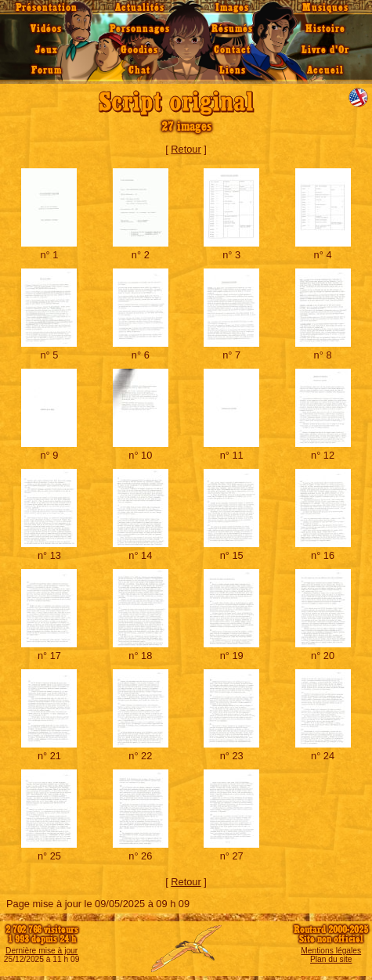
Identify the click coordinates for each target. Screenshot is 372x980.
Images (232, 8)
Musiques (325, 8)
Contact (232, 50)
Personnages (140, 29)
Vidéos (46, 29)
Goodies (139, 50)
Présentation (47, 8)
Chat (139, 70)
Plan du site (331, 959)
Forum (47, 70)
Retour (186, 149)
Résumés (232, 29)
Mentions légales (331, 951)
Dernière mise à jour (42, 951)
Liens (233, 70)
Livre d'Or (325, 50)
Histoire (325, 29)
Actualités (140, 8)
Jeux (47, 50)
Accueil (325, 70)
